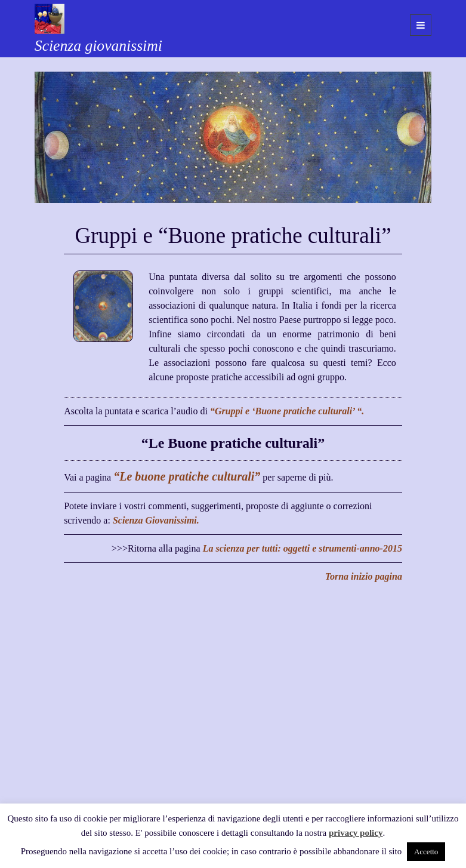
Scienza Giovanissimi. (156, 520)
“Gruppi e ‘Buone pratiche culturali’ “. (287, 411)
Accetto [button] (426, 852)
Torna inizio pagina (364, 576)
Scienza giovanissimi (98, 46)
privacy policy (356, 833)
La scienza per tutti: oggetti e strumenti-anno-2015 (303, 548)
